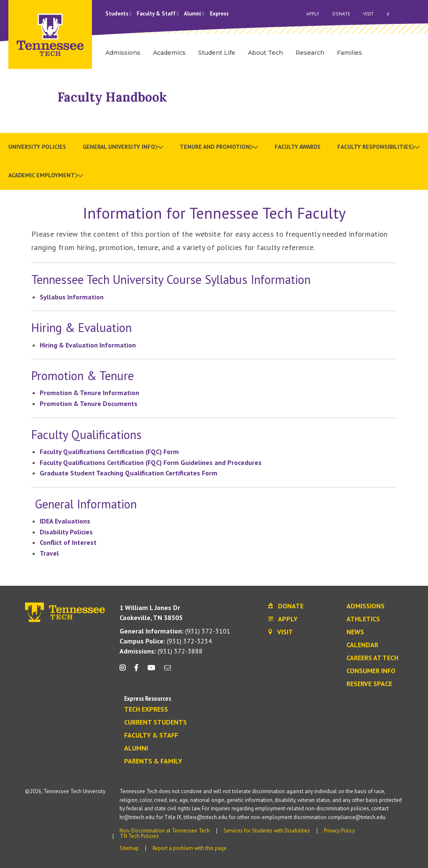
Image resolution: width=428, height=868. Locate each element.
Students (118, 14)
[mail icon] (168, 671)
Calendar (362, 645)
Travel (49, 553)
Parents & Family (153, 761)
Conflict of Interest (68, 542)
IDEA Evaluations (65, 521)
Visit (368, 14)
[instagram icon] (125, 671)
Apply (313, 14)
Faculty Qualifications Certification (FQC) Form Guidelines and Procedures (151, 462)
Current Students (155, 722)
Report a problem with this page (190, 848)
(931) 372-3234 (166, 641)
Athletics (363, 619)
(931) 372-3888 (161, 651)
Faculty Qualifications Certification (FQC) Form (109, 452)
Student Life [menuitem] (217, 53)
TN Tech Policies (139, 836)
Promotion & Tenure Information (89, 393)
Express (219, 14)
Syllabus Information (73, 297)
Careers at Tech (372, 658)
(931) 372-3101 (175, 631)
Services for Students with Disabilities (267, 831)
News (355, 632)
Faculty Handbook (112, 97)
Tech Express (146, 710)
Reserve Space (369, 684)
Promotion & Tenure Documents (89, 403)
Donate (341, 14)
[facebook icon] (136, 671)
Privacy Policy (339, 831)
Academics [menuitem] (169, 53)
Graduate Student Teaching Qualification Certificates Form (129, 473)
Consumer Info (371, 671)
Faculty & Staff (158, 14)
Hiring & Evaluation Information (88, 345)
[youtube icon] (151, 671)
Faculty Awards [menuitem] (298, 147)
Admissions (366, 606)
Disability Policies (66, 532)
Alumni (194, 14)
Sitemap (129, 848)
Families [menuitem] (349, 53)
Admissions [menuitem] (123, 53)
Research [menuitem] (310, 53)
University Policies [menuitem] (37, 147)
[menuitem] (123, 147)
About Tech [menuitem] (265, 53)
